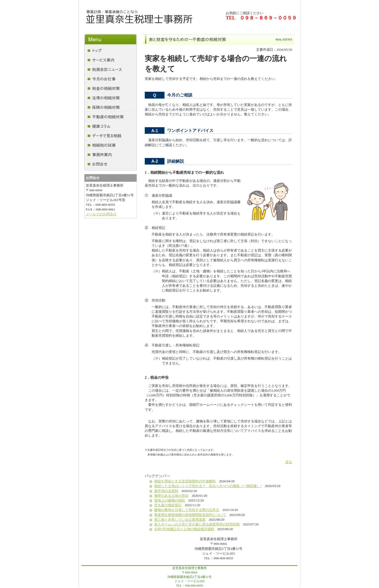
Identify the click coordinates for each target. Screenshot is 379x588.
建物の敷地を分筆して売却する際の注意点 (187, 510)
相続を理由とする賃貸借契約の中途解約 (185, 481)
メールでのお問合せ (101, 214)
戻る (289, 462)
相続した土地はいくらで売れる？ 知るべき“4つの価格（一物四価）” (208, 486)
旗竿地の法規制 (166, 491)
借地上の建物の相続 (170, 500)
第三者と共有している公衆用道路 (180, 520)
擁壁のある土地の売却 (171, 496)
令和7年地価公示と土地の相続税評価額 (184, 529)
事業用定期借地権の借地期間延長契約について (190, 515)
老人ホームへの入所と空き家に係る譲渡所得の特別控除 (197, 524)
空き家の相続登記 (168, 505)
